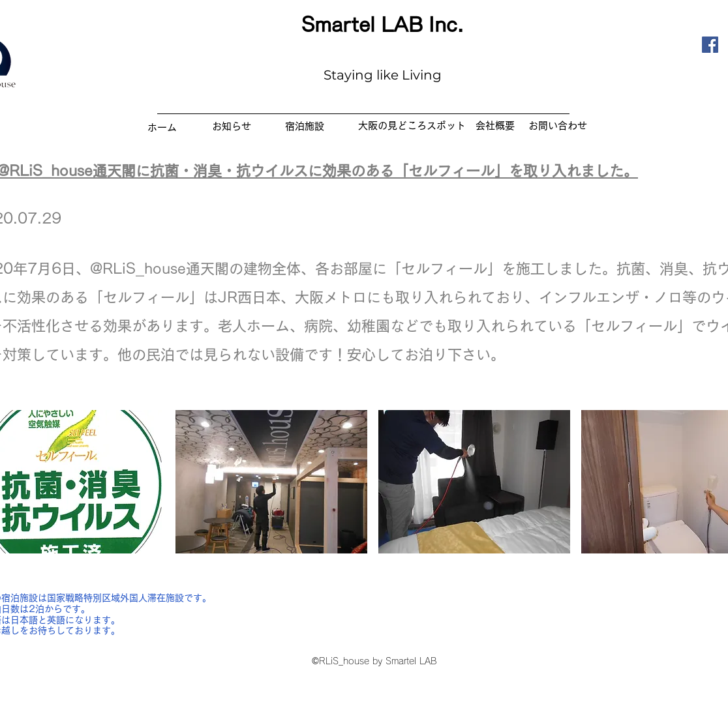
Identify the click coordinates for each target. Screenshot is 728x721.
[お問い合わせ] (557, 125)
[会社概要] (495, 125)
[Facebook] (710, 45)
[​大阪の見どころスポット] (412, 125)
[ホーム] (162, 127)
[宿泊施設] (305, 126)
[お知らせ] (232, 126)
